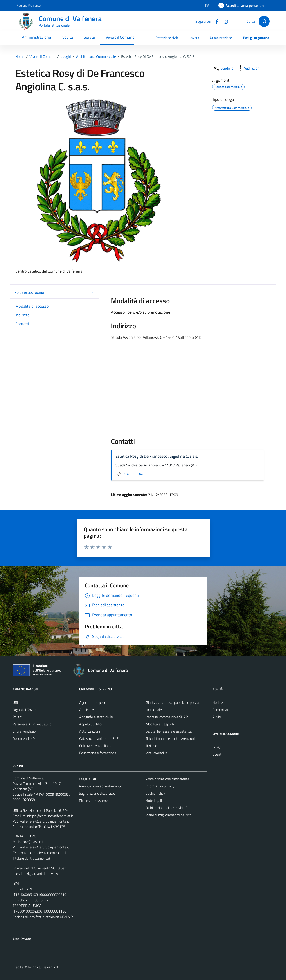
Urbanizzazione (221, 38)
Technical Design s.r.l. (43, 967)
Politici (17, 717)
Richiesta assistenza (94, 801)
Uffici (16, 702)
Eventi (217, 754)
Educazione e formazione (98, 753)
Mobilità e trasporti (160, 724)
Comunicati (221, 710)
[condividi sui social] (224, 68)
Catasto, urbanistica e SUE (99, 738)
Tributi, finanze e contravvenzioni (170, 738)
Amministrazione (36, 37)
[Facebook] (215, 21)
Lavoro (194, 38)
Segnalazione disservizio (97, 793)
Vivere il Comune (120, 37)
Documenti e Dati (26, 738)
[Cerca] (264, 21)
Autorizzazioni (90, 731)
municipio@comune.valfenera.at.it (48, 816)
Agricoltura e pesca (93, 702)
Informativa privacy (160, 786)
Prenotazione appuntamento (100, 786)
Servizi (89, 37)
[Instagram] (224, 21)
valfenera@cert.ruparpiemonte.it (45, 821)
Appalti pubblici (90, 724)
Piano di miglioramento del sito (169, 815)
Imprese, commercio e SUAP (167, 717)
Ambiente (87, 710)
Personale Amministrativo (32, 724)
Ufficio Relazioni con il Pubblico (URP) (40, 810)
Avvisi (217, 717)
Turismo (151, 746)
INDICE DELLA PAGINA (54, 293)
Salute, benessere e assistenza (169, 731)
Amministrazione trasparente (167, 779)
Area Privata (22, 939)
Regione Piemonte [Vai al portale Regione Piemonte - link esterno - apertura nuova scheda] (29, 5)
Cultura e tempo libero (96, 746)
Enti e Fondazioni (25, 731)
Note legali (154, 801)
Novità (67, 37)
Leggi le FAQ (88, 779)
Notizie (218, 702)
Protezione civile (167, 38)
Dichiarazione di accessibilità (167, 808)
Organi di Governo (26, 710)
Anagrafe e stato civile (96, 717)
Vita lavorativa (157, 753)
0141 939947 (130, 474)
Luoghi (217, 747)
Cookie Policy (155, 793)
